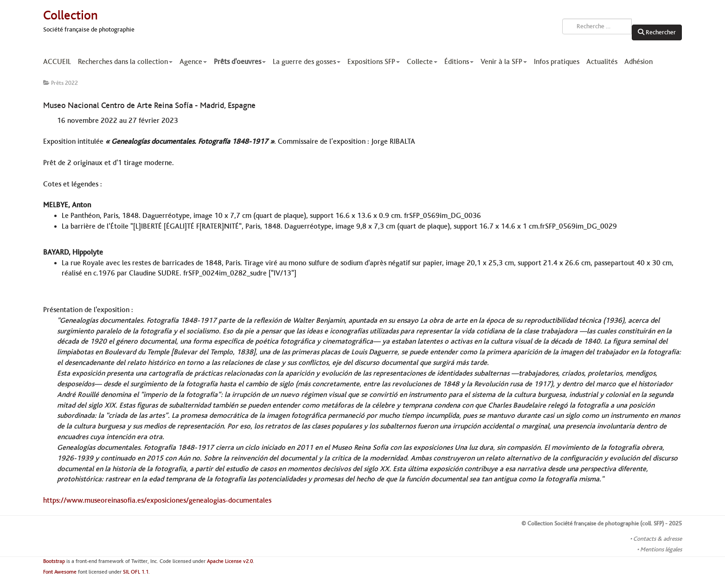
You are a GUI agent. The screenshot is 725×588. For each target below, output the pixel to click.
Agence (193, 62)
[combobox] (597, 26)
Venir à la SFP (504, 62)
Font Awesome (60, 572)
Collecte (422, 62)
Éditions (459, 62)
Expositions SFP (374, 62)
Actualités (602, 62)
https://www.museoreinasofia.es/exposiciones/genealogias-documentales (157, 500)
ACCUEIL (57, 62)
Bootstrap (54, 561)
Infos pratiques (557, 62)
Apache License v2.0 (230, 561)
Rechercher (657, 32)
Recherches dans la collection (125, 62)
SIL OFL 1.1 (136, 572)
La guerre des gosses (307, 62)
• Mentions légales (659, 550)
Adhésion (638, 62)
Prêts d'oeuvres (240, 62)
